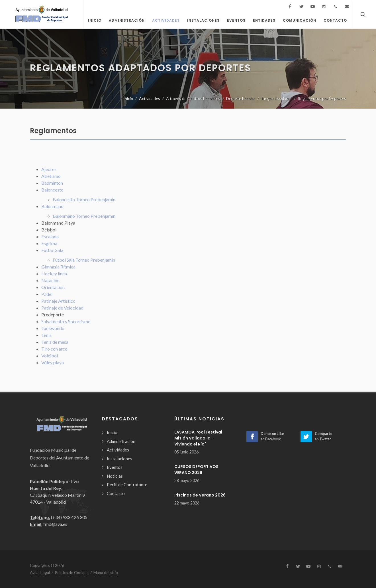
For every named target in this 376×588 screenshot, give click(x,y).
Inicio (128, 98)
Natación (50, 280)
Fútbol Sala (52, 250)
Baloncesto (52, 190)
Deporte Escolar (241, 98)
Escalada (50, 236)
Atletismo (51, 176)
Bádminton (52, 183)
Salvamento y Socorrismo (66, 321)
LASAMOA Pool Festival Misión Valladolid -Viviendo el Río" (198, 438)
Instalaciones (119, 459)
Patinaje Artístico (58, 301)
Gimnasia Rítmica (58, 267)
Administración (121, 441)
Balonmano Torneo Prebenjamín (84, 216)
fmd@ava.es (55, 524)
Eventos (115, 467)
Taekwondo (53, 328)
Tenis (46, 335)
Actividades (150, 98)
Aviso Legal (40, 572)
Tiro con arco (54, 349)
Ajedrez (49, 169)
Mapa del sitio (106, 572)
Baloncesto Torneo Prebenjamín (84, 199)
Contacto (116, 493)
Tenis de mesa (55, 342)
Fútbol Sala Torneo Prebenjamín (84, 260)
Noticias (115, 476)
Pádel (47, 294)
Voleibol (50, 356)
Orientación (53, 287)
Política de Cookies (72, 572)
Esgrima (49, 243)
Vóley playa (53, 362)
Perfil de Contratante (127, 485)
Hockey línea (54, 273)
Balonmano (52, 206)
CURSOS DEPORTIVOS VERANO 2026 (196, 470)
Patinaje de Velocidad (62, 308)
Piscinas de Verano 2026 (200, 495)
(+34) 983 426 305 (69, 517)
